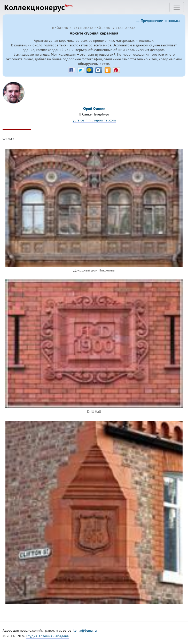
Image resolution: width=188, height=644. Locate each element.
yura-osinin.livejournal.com (94, 120)
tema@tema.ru (85, 630)
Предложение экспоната (160, 21)
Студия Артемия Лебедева (48, 636)
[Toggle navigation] (177, 7)
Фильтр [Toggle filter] (9, 139)
